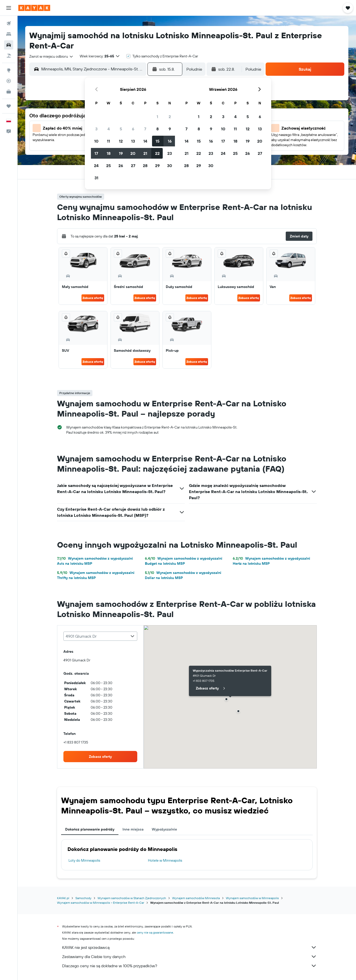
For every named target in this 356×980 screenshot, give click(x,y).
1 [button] (157, 117)
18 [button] (109, 153)
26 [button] (121, 166)
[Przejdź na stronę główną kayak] (34, 8)
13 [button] (133, 141)
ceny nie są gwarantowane (155, 932)
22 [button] (157, 153)
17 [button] (96, 153)
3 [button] (96, 129)
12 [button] (121, 141)
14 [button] (145, 141)
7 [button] (145, 129)
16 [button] (170, 141)
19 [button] (121, 153)
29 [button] (157, 166)
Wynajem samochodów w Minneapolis (252, 898)
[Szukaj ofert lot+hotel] (9, 56)
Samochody (83, 898)
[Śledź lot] (9, 81)
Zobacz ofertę (93, 298)
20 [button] (133, 153)
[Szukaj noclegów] (9, 34)
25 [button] (108, 166)
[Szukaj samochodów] (9, 45)
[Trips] (9, 106)
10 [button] (96, 141)
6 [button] (133, 129)
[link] (100, 757)
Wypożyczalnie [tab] (164, 829)
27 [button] (133, 166)
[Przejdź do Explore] (9, 70)
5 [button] (121, 129)
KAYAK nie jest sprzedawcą (189, 947)
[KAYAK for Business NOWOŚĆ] (9, 92)
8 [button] (158, 129)
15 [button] (158, 141)
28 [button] (145, 166)
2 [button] (170, 117)
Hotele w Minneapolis (165, 860)
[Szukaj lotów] (9, 23)
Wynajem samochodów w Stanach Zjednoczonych (132, 898)
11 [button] (108, 141)
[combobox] (51, 56)
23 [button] (170, 153)
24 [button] (96, 166)
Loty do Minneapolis (84, 860)
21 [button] (145, 153)
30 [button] (170, 166)
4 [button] (109, 129)
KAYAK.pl (63, 898)
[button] (9, 8)
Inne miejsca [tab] (133, 829)
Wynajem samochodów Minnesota (196, 898)
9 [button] (170, 129)
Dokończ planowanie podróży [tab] (90, 829)
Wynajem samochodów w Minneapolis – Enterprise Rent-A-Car (101, 903)
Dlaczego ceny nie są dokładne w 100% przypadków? (189, 966)
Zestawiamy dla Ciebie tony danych (189, 957)
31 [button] (96, 178)
